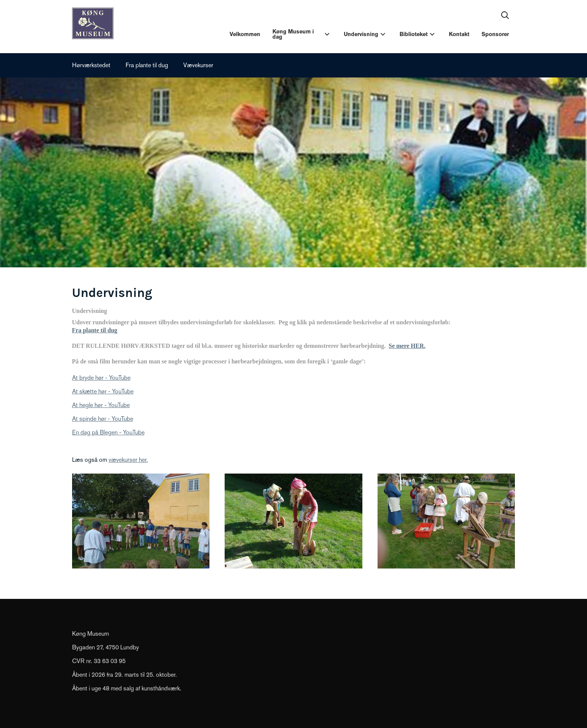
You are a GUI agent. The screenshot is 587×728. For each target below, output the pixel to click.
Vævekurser (198, 65)
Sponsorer (495, 34)
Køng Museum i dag (293, 34)
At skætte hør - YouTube (103, 391)
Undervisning (361, 34)
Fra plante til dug (147, 65)
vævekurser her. (128, 460)
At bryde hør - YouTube (101, 378)
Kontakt (459, 34)
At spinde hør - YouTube (103, 419)
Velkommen (245, 34)
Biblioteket (414, 34)
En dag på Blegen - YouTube (108, 432)
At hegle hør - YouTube (101, 405)
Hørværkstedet (91, 65)
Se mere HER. (407, 346)
